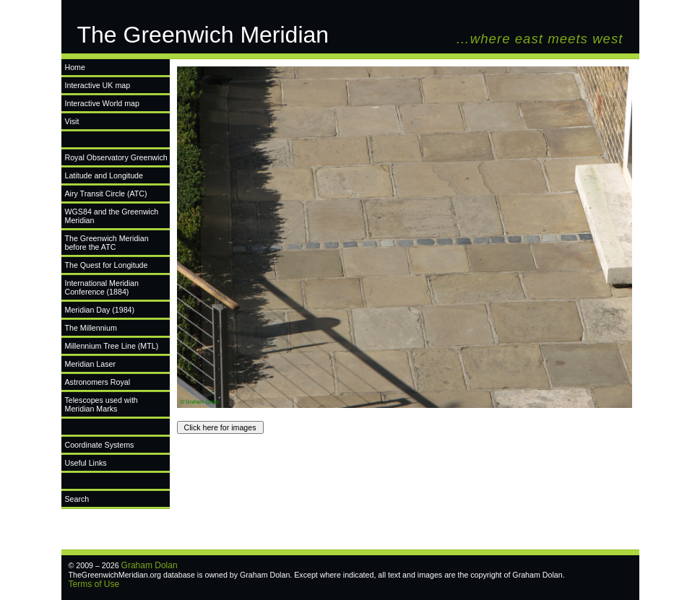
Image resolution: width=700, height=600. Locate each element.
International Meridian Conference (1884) (102, 287)
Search (77, 499)
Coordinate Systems (100, 445)
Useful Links (86, 463)
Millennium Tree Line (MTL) (112, 346)
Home (75, 67)
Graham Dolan (150, 565)
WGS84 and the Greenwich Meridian (112, 216)
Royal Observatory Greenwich (116, 157)
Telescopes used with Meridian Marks (101, 404)
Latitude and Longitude (104, 175)
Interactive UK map (98, 85)
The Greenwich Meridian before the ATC (107, 243)
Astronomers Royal (98, 382)
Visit (72, 121)
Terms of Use (94, 584)
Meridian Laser (90, 364)
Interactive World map (102, 103)
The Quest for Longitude (107, 265)
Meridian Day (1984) (100, 310)
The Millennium (91, 328)
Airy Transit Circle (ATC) (106, 194)
